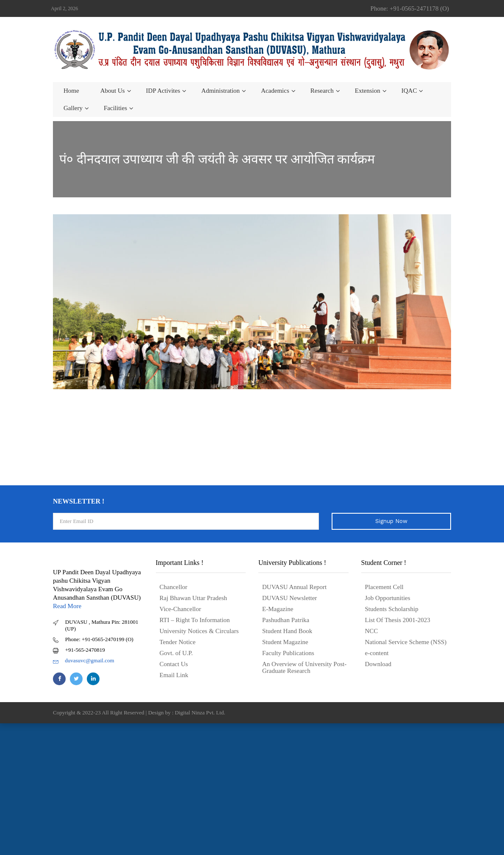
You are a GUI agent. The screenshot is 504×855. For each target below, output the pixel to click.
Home (71, 91)
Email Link (174, 675)
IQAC (409, 91)
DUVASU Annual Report (294, 587)
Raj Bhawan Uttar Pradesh (194, 598)
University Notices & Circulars (199, 631)
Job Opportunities (388, 598)
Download (378, 664)
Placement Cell (384, 587)
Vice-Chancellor (180, 609)
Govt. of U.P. (176, 653)
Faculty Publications (288, 653)
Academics (275, 91)
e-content (377, 653)
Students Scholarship (392, 609)
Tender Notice (178, 642)
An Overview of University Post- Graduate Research (304, 667)
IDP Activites (163, 91)
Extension (368, 91)
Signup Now (391, 521)
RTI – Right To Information (195, 620)
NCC (372, 631)
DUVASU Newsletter (289, 598)
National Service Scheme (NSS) (406, 642)
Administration (220, 91)
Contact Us (174, 664)
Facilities (115, 108)
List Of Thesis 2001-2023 (398, 620)
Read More (67, 606)
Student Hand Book (287, 631)
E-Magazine (278, 609)
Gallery (73, 108)
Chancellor (174, 587)
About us (113, 91)
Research (322, 91)
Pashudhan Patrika (286, 620)
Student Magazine (285, 642)
